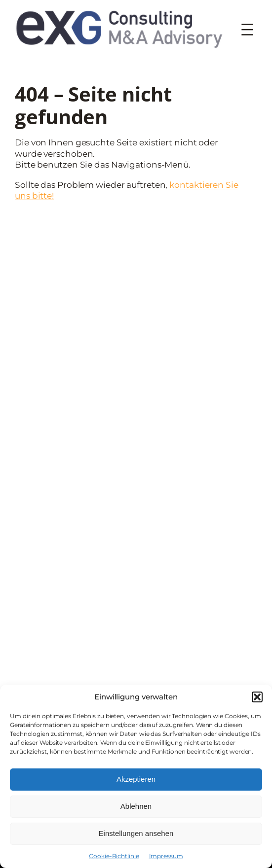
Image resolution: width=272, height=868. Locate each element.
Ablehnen (136, 806)
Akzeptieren (136, 779)
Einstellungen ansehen (136, 833)
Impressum (166, 856)
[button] (257, 697)
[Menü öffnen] (247, 30)
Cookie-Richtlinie (114, 856)
